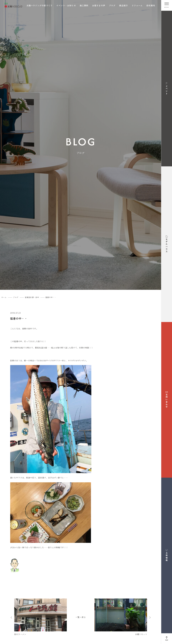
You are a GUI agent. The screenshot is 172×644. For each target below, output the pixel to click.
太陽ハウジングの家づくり (40, 5)
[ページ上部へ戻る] (167, 639)
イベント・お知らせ (66, 5)
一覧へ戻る (81, 617)
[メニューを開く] (167, 5)
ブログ (112, 5)
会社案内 (151, 5)
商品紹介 (124, 5)
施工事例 (84, 5)
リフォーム (137, 5)
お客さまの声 (99, 5)
